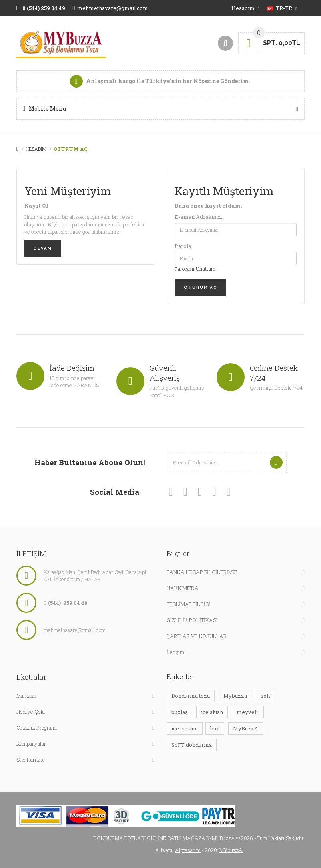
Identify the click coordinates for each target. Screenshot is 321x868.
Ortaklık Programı (37, 728)
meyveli (248, 712)
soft (265, 696)
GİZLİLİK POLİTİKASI (192, 620)
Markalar (26, 696)
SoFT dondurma (192, 745)
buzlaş (180, 712)
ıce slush (212, 712)
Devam (43, 248)
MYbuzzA (231, 850)
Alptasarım (188, 850)
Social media (115, 492)
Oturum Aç (71, 149)
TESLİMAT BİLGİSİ (188, 604)
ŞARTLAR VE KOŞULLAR (197, 636)
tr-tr (282, 8)
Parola (183, 246)
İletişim (175, 652)
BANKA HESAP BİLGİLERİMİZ (202, 572)
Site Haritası (31, 760)
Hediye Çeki (31, 712)
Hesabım (36, 149)
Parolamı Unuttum (195, 269)
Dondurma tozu (191, 696)
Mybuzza (236, 696)
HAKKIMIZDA (183, 588)
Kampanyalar (31, 744)
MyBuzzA (246, 728)
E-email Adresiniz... (200, 217)
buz (215, 728)
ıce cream (185, 728)
